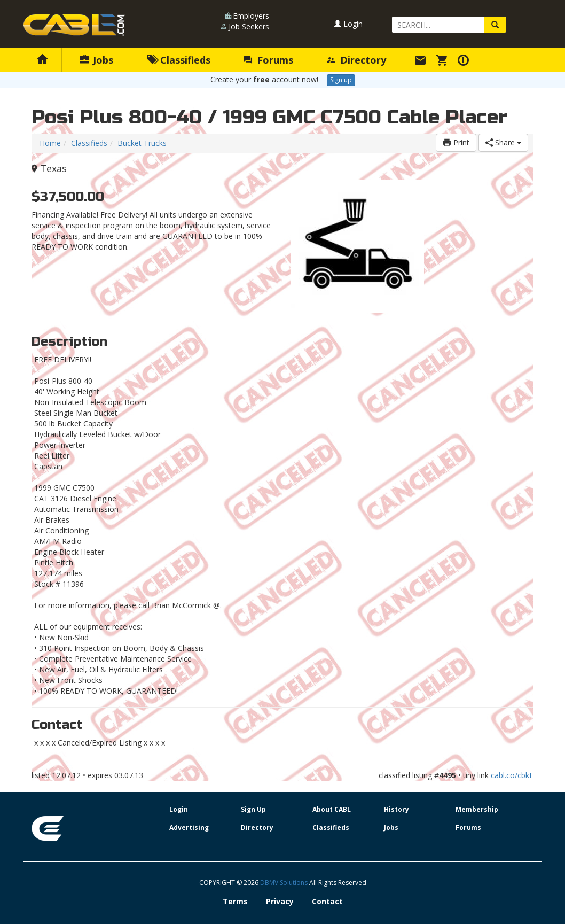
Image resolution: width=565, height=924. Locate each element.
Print (456, 142)
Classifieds (179, 60)
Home (50, 143)
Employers (251, 16)
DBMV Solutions (285, 883)
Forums (269, 60)
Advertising (189, 828)
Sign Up (253, 809)
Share (503, 142)
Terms (235, 901)
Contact (327, 901)
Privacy (280, 901)
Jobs (96, 60)
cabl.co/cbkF (512, 775)
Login (348, 24)
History (397, 809)
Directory (356, 60)
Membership (477, 809)
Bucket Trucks (142, 143)
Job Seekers (249, 26)
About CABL (332, 809)
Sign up (341, 80)
